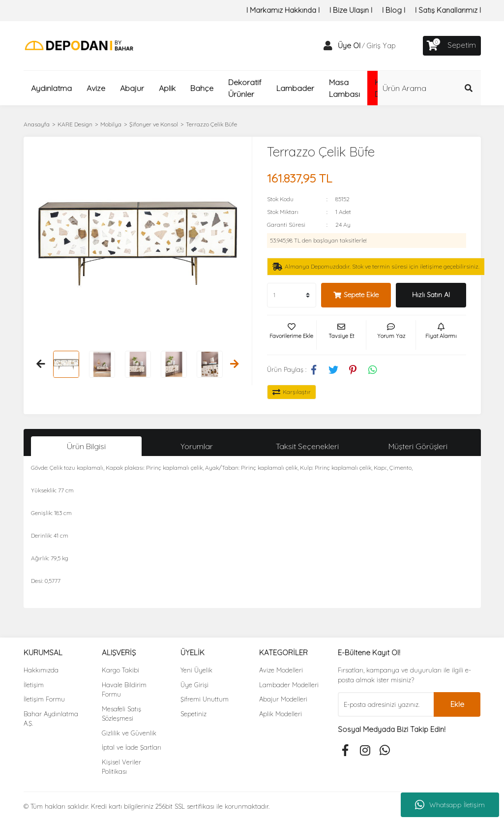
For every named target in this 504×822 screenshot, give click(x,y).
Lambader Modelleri (289, 685)
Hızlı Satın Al (431, 295)
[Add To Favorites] (292, 335)
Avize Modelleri (281, 670)
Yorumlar (197, 446)
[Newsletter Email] (386, 704)
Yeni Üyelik (196, 670)
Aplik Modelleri (281, 714)
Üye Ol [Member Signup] (349, 46)
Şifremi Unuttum (205, 699)
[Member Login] (328, 46)
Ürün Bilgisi (86, 446)
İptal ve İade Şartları (132, 747)
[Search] (429, 88)
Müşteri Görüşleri (418, 446)
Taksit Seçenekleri (307, 446)
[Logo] (79, 45)
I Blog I (394, 10)
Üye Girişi (194, 685)
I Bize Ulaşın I (351, 10)
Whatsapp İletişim (450, 805)
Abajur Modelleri (283, 699)
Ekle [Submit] (457, 704)
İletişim (34, 685)
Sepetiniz (193, 714)
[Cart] (452, 46)
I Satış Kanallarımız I (448, 10)
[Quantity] (292, 295)
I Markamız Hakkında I (283, 10)
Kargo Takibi (120, 670)
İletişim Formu (44, 699)
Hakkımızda (41, 670)
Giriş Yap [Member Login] (381, 46)
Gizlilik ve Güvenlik (129, 733)
